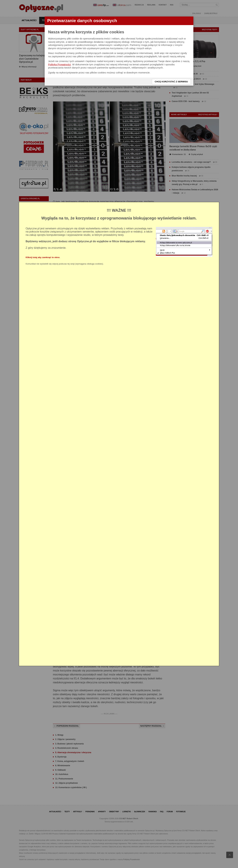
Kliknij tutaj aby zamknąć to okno (43, 257)
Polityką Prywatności (59, 64)
